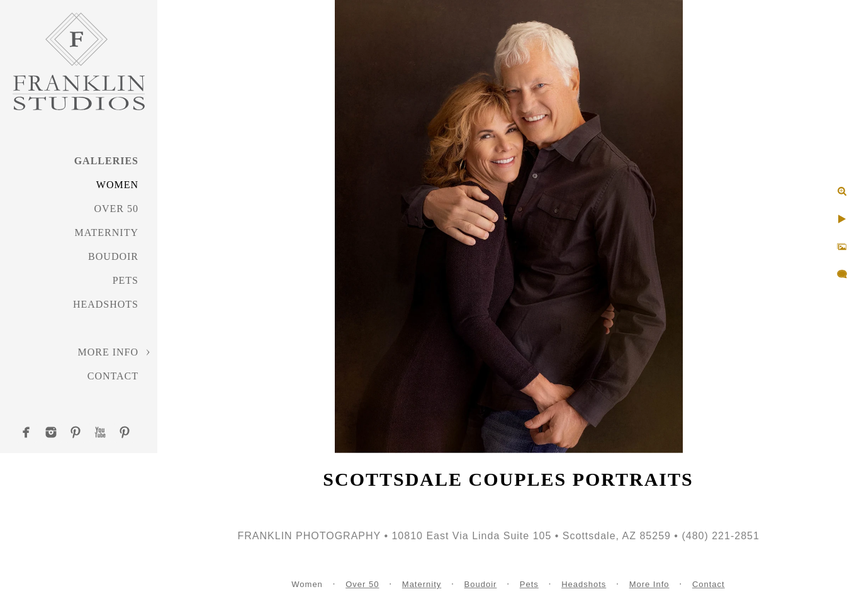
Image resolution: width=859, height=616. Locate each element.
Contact (113, 376)
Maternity (107, 232)
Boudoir (113, 256)
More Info (108, 352)
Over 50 (116, 209)
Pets (126, 280)
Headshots (106, 304)
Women (117, 185)
